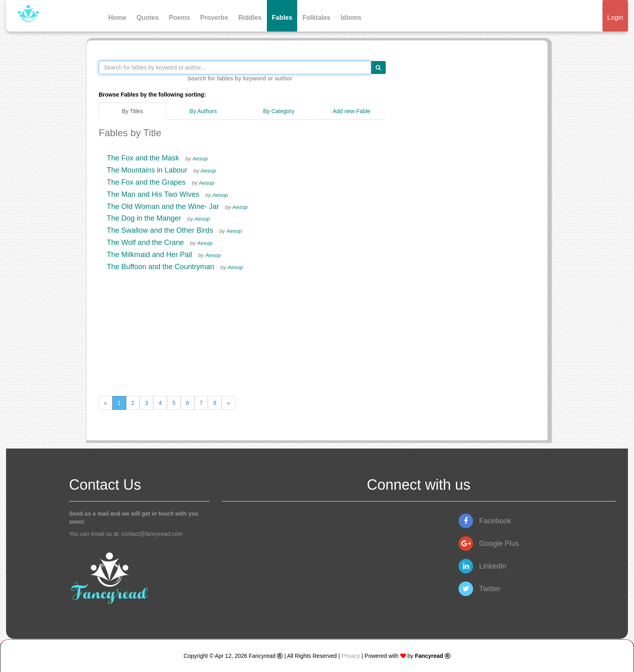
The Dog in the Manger (144, 218)
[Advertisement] (242, 331)
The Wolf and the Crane (145, 242)
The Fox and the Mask (143, 158)
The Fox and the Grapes (146, 182)
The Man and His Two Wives (153, 194)
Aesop (200, 159)
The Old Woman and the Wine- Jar (163, 206)
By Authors (203, 111)
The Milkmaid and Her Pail (149, 255)
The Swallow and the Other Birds (160, 230)
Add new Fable (352, 111)
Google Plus (489, 543)
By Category (279, 111)
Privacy (351, 656)
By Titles (132, 111)
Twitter (480, 589)
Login (615, 18)
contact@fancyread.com (152, 534)
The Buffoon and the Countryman (161, 267)
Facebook (485, 521)
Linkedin (482, 566)
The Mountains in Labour (147, 170)
